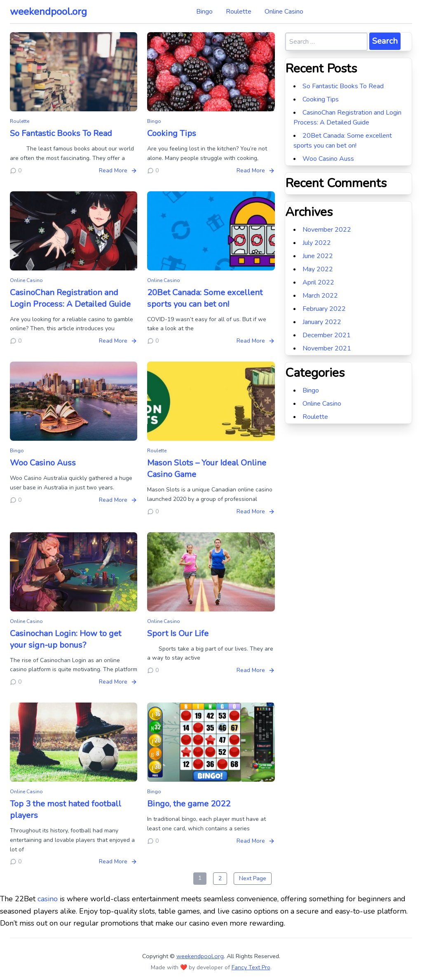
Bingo (204, 12)
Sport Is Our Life (178, 633)
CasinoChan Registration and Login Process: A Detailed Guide (70, 298)
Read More (118, 170)
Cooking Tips (172, 133)
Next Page (253, 878)
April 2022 (318, 282)
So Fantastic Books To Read (61, 133)
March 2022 (320, 296)
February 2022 (324, 309)
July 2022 (317, 243)
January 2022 (322, 322)
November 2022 (327, 230)
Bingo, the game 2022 (189, 804)
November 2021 (327, 348)
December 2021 (327, 335)
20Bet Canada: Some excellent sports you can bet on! (205, 298)
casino (48, 899)
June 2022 (318, 256)
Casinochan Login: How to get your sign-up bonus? (66, 639)
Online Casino (284, 12)
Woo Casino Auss (43, 463)
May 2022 (318, 269)
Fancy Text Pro (251, 967)
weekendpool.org (48, 12)
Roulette (239, 12)
